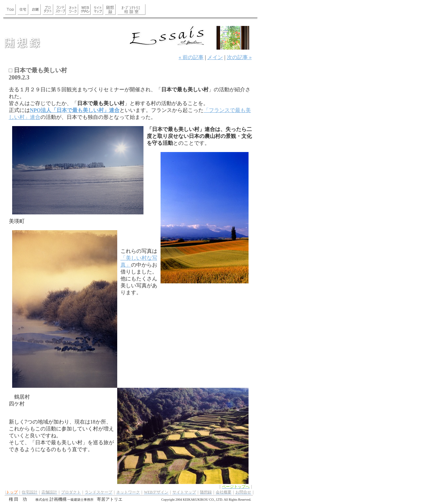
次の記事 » (239, 57)
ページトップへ (236, 487)
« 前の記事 (191, 57)
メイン (215, 57)
